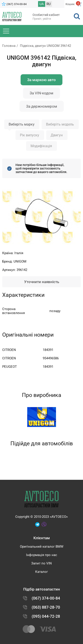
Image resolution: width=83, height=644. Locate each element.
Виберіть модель (60, 124)
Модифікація (41, 146)
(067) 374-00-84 (16, 4)
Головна (9, 46)
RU (49, 4)
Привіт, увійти (42, 19)
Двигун (57, 135)
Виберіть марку (22, 124)
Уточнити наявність (42, 282)
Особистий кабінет (46, 15)
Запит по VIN (41, 563)
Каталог (41, 572)
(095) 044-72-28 (46, 616)
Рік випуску (30, 135)
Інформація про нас (42, 555)
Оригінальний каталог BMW (42, 547)
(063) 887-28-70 (46, 607)
